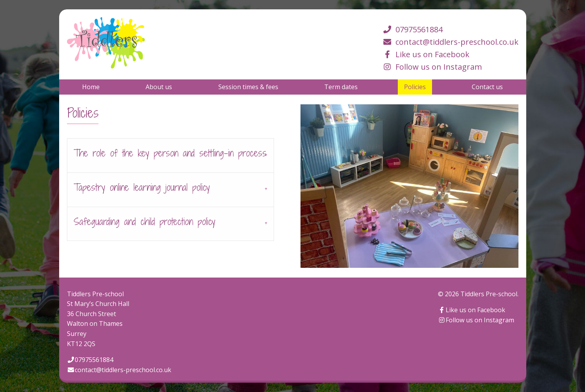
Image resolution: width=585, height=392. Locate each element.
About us (159, 87)
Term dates (341, 87)
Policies (415, 87)
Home (91, 87)
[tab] (170, 155)
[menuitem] (91, 87)
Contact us (487, 87)
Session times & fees (248, 87)
